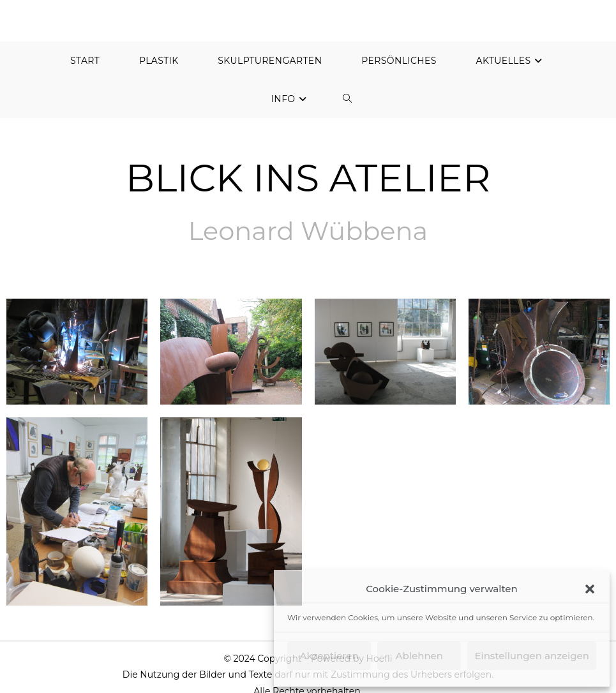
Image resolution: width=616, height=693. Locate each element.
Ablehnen (419, 656)
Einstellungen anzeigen (532, 656)
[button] (590, 589)
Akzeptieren (329, 656)
